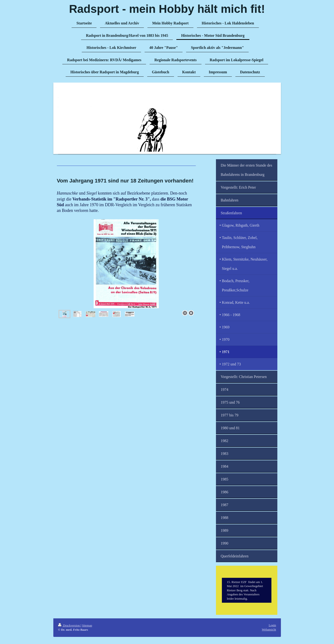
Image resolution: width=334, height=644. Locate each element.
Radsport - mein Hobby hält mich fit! (167, 9)
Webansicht (269, 629)
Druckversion (69, 625)
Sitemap (87, 625)
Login (272, 625)
